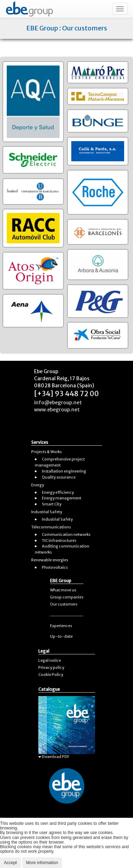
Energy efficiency (58, 492)
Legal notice (50, 660)
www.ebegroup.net (57, 410)
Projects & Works (46, 452)
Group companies (67, 597)
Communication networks (66, 534)
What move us (63, 590)
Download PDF (54, 757)
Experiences (61, 626)
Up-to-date (61, 636)
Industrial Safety (47, 512)
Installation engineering (64, 471)
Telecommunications (51, 527)
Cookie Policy (51, 675)
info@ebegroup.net (58, 403)
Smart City (52, 504)
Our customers (64, 604)
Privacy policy (51, 667)
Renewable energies (50, 560)
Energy (38, 485)
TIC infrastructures (59, 540)
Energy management (62, 498)
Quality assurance (59, 477)
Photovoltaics (55, 567)
